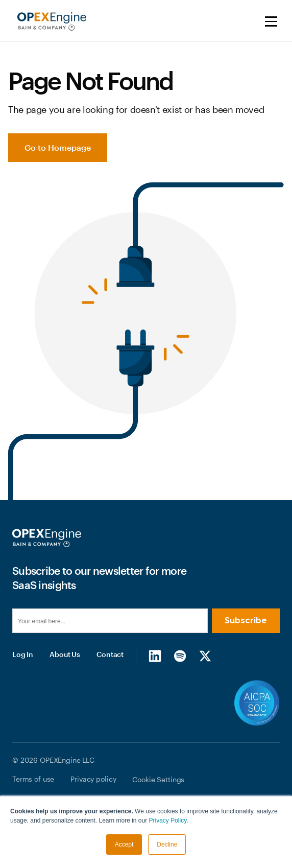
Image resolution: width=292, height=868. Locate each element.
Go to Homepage (58, 147)
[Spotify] (180, 656)
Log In (23, 654)
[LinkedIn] (155, 656)
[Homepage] (47, 538)
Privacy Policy (168, 820)
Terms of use (33, 779)
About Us (65, 654)
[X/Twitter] (205, 656)
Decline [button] (167, 844)
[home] (49, 21)
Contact (110, 654)
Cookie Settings (158, 779)
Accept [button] (124, 844)
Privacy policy (93, 779)
